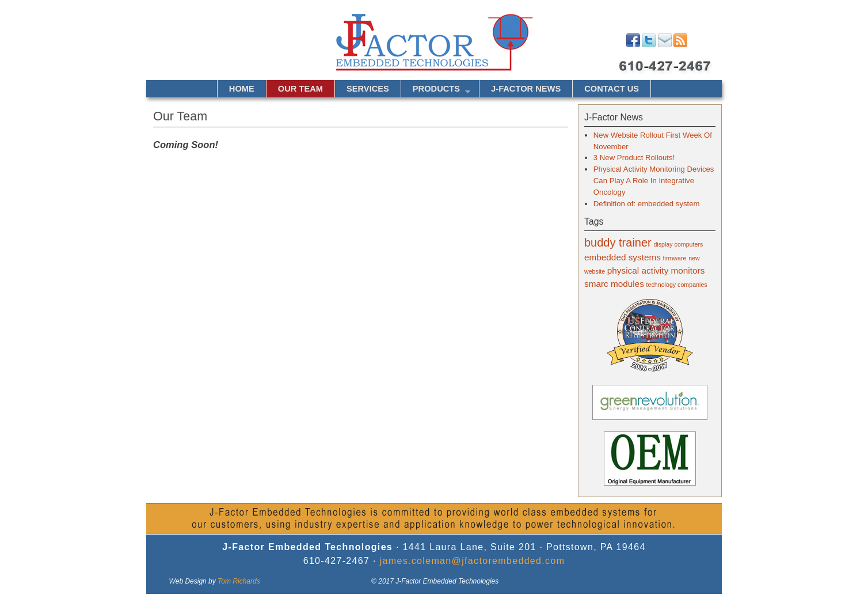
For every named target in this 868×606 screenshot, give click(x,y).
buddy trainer (618, 243)
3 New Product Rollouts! (634, 158)
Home (242, 89)
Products (436, 91)
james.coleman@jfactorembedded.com (473, 561)
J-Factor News (526, 89)
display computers (678, 244)
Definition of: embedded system (647, 204)
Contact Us (612, 89)
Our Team (300, 89)
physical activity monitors (656, 270)
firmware (675, 258)
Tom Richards (239, 581)
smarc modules (614, 284)
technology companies (677, 285)
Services (368, 89)
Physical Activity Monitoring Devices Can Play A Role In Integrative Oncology (654, 181)
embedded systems (623, 257)
